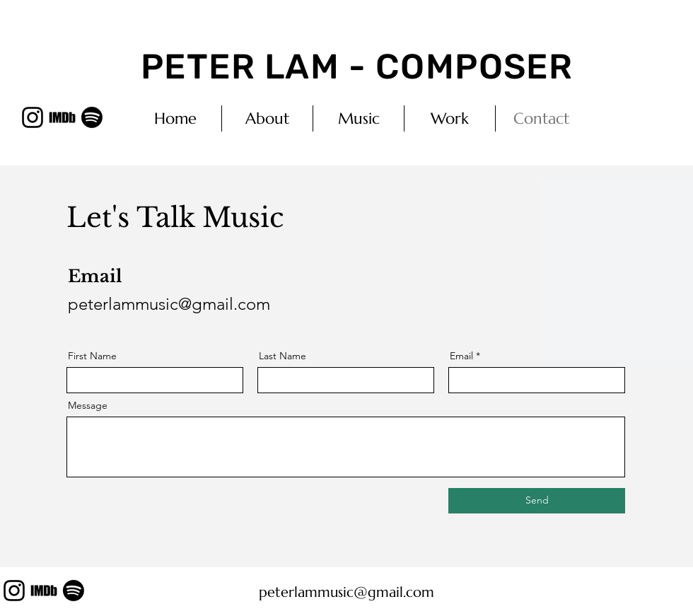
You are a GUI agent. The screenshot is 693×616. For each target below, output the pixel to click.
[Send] (537, 501)
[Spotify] (92, 117)
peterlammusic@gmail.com (169, 304)
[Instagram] (33, 117)
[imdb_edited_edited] (62, 117)
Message (88, 405)
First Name (92, 356)
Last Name (283, 356)
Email (461, 356)
